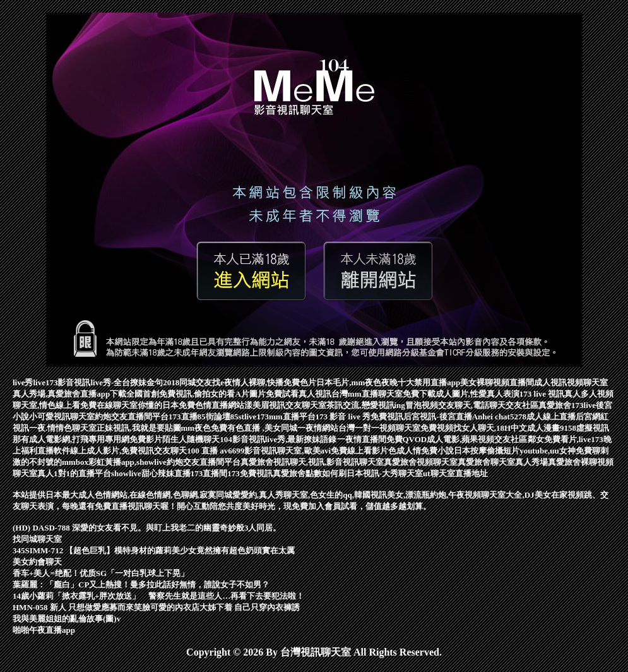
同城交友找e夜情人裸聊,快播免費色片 (248, 382)
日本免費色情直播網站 (203, 405)
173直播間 (209, 473)
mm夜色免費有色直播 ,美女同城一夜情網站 (260, 428)
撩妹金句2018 (155, 382)
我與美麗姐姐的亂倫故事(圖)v (67, 619)
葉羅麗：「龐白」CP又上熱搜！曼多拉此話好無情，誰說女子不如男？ (141, 585)
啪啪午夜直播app (44, 630)
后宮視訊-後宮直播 (437, 417)
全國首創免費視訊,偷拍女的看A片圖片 (196, 394)
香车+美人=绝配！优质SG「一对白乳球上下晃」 (101, 573)
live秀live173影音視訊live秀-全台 (71, 382)
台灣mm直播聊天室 (367, 394)
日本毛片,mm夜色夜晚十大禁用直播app (388, 382)
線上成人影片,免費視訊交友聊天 (128, 451)
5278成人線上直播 (543, 417)
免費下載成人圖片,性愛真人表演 (461, 394)
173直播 (183, 417)
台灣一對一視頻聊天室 (379, 428)
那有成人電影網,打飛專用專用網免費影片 (87, 439)
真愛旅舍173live (567, 405)
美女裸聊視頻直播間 (497, 382)
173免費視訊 (250, 473)
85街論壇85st (221, 417)
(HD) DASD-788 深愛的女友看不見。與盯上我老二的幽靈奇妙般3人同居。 (147, 528)
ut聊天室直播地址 (455, 473)
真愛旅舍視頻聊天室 (421, 462)
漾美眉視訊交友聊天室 (285, 405)
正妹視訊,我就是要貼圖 (139, 428)
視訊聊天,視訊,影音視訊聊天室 (329, 462)
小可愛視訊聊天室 (62, 417)
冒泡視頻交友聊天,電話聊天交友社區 (472, 405)
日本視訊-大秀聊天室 (385, 473)
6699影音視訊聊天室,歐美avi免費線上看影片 (308, 451)
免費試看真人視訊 (299, 394)
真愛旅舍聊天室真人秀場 (503, 462)
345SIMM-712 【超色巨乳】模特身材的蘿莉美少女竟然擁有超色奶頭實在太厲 (154, 550)
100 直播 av (207, 451)
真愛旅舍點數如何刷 (310, 473)
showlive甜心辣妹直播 (151, 473)
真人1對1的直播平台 (74, 473)
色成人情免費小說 (421, 451)
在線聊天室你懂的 (129, 405)
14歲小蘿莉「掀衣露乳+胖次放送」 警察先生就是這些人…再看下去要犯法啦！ (158, 596)
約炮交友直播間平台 (132, 417)
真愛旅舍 (257, 462)
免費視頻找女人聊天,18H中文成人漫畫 (490, 428)
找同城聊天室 (37, 539)
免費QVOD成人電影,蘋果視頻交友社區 (457, 439)
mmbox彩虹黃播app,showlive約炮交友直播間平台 (151, 462)
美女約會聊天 (37, 562)
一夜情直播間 (362, 439)
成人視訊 (550, 382)
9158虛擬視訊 (584, 428)
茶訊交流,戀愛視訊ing (366, 405)
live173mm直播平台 (280, 417)
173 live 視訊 (542, 394)
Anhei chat (491, 417)
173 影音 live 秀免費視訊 (360, 417)
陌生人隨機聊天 (191, 439)
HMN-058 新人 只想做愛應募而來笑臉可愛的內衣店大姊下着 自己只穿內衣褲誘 (156, 607)
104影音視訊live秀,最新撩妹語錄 (278, 439)
